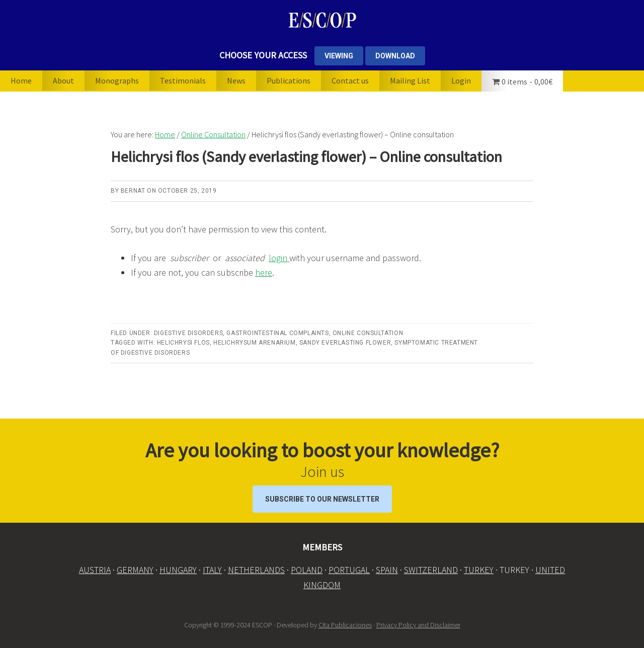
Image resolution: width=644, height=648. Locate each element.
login (279, 258)
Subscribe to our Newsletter (322, 499)
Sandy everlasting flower (345, 343)
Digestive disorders (188, 333)
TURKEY (479, 570)
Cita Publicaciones (345, 625)
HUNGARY (178, 570)
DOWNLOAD (395, 56)
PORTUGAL (349, 570)
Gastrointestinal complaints (277, 333)
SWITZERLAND (431, 570)
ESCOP (322, 20)
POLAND (307, 570)
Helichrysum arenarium (255, 343)
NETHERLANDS (256, 570)
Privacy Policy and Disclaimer (418, 625)
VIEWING (339, 56)
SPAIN (387, 570)
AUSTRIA (95, 570)
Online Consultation (368, 333)
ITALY (212, 570)
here (264, 272)
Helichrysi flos (183, 343)
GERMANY (135, 570)
